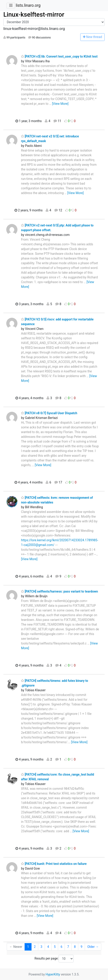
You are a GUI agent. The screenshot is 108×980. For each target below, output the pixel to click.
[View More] (60, 104)
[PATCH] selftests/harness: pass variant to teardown (59, 591)
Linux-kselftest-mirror (34, 15)
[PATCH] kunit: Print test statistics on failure (54, 864)
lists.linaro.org (28, 5)
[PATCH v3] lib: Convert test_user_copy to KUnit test (59, 56)
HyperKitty (53, 974)
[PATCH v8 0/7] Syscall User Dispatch (49, 413)
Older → (93, 947)
